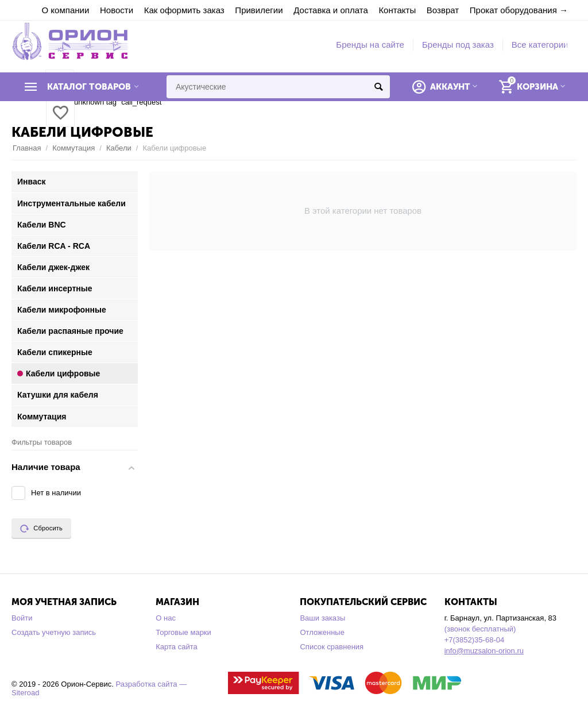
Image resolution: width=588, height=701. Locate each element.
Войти (22, 618)
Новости (117, 10)
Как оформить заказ (184, 10)
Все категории (540, 45)
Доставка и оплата (331, 10)
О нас (166, 618)
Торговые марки (183, 632)
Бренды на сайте (370, 45)
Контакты (397, 10)
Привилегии (259, 10)
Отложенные (322, 632)
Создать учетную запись (54, 632)
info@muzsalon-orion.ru (484, 651)
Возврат (443, 10)
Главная (27, 148)
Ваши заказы (322, 618)
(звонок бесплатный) (480, 629)
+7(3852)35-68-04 (475, 640)
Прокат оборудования (513, 10)
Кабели (119, 148)
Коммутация (73, 148)
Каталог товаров (89, 87)
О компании (66, 10)
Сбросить (41, 529)
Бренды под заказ (458, 45)
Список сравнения (332, 647)
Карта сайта (177, 647)
